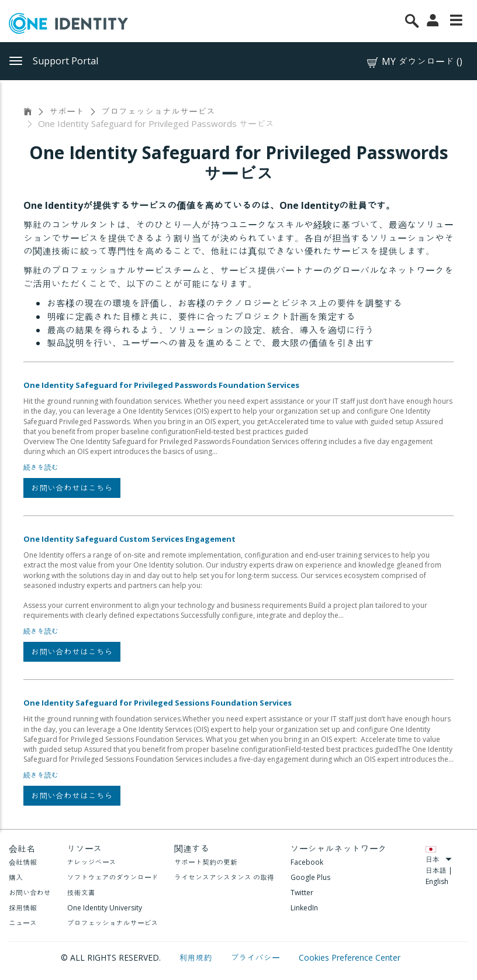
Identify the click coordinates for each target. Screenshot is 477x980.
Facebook (307, 862)
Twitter (302, 893)
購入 (16, 877)
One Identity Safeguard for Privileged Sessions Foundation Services (158, 703)
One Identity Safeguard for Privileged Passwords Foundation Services (161, 385)
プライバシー (257, 957)
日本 (439, 859)
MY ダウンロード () (414, 62)
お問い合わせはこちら (72, 488)
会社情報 (23, 862)
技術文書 (81, 893)
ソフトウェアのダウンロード (113, 877)
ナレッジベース (92, 862)
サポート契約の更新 (206, 862)
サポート (67, 111)
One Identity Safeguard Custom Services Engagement (129, 539)
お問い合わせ (30, 893)
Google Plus (310, 877)
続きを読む (41, 467)
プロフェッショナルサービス (158, 111)
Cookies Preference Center (350, 957)
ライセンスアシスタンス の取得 (224, 877)
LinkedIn (304, 908)
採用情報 (23, 908)
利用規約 (197, 957)
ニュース (23, 923)
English (437, 881)
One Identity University (105, 908)
